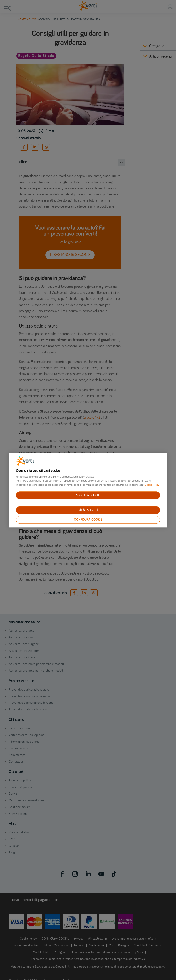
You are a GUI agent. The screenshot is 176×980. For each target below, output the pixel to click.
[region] (88, 490)
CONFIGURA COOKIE (88, 520)
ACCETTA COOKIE (88, 495)
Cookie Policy (152, 485)
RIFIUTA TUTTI (88, 510)
